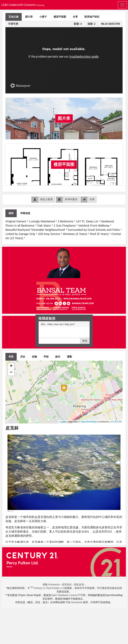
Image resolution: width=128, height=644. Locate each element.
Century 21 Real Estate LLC (49, 588)
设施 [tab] (34, 357)
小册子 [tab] (43, 17)
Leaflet (63, 422)
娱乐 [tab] (58, 357)
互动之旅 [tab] (14, 17)
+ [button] (11, 366)
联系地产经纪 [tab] (92, 17)
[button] (16, 474)
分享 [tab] (75, 17)
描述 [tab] (11, 213)
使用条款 (67, 585)
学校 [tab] (46, 357)
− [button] (11, 373)
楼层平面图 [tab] (60, 17)
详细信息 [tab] (25, 213)
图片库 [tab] (29, 17)
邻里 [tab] (11, 357)
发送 (85, 341)
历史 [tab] (23, 357)
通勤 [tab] (69, 357)
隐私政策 (79, 585)
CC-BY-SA (116, 422)
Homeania (54, 585)
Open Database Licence (64, 595)
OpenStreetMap (89, 422)
